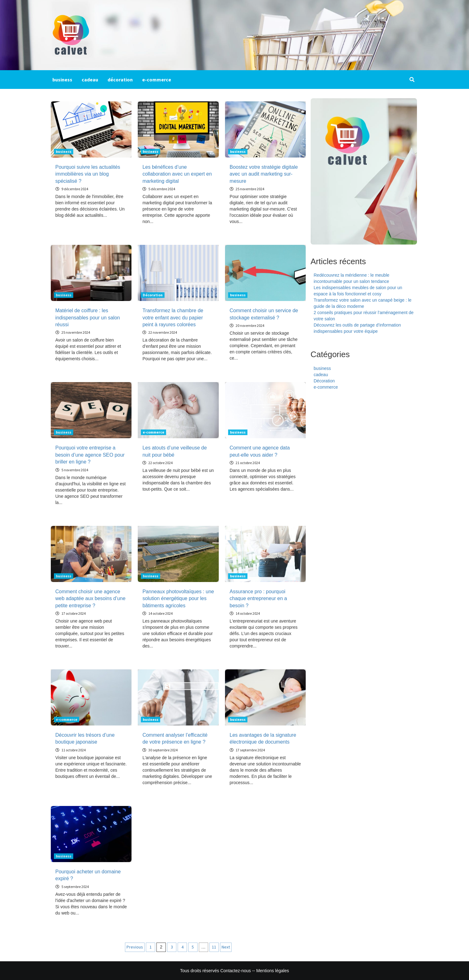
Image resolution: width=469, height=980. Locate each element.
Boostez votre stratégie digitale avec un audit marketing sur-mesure (264, 174)
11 (214, 947)
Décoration (153, 295)
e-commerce (157, 80)
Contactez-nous (236, 971)
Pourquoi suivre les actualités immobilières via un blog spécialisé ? (88, 174)
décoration (120, 80)
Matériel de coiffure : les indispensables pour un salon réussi (88, 318)
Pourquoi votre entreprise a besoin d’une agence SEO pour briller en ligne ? (90, 455)
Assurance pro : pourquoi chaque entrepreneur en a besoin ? (258, 599)
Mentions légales (273, 971)
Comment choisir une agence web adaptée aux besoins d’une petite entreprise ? (91, 599)
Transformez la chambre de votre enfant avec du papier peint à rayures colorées (173, 318)
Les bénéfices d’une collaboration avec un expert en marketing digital (177, 174)
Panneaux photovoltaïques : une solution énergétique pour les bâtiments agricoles (178, 599)
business (62, 80)
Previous (135, 947)
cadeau (90, 80)
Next (226, 947)
